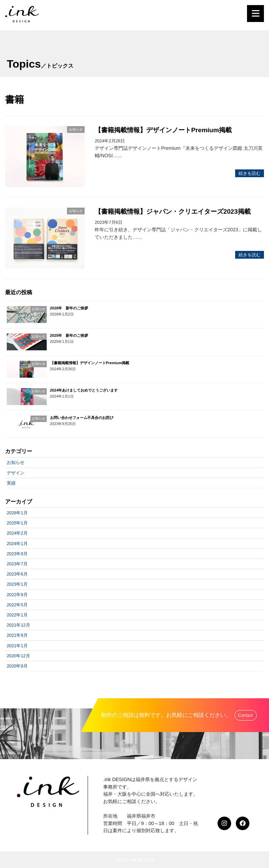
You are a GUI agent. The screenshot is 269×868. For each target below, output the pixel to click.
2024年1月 (17, 544)
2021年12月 (18, 625)
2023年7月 (17, 564)
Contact (246, 715)
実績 (11, 483)
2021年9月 (17, 635)
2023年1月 (17, 584)
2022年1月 (17, 615)
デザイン (16, 473)
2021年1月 (17, 646)
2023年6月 (17, 574)
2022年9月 (17, 595)
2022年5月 (17, 605)
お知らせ (16, 462)
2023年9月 (17, 554)
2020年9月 (17, 666)
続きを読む (250, 173)
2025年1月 (17, 523)
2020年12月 (18, 656)
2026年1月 (17, 513)
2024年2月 (17, 533)
